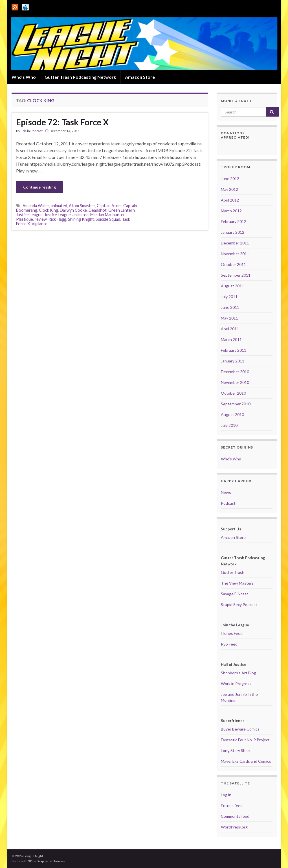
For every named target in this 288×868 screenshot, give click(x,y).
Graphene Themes (51, 861)
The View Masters (237, 583)
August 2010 (232, 415)
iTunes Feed (232, 633)
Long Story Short (236, 750)
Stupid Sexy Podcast (239, 604)
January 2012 (233, 232)
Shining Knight (81, 219)
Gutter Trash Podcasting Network (80, 77)
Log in (226, 795)
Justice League (29, 215)
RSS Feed (229, 644)
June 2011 (230, 307)
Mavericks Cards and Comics (246, 761)
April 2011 (230, 329)
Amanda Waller (36, 206)
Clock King (49, 210)
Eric (24, 131)
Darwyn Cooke (73, 210)
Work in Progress (236, 684)
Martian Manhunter (107, 215)
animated (59, 206)
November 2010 (235, 382)
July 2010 (229, 425)
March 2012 (231, 211)
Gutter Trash (233, 572)
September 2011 (236, 275)
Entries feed (232, 805)
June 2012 (230, 179)
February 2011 (234, 350)
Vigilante (39, 224)
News (226, 492)
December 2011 (235, 243)
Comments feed (235, 816)
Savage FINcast (235, 594)
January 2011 (233, 361)
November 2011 (235, 254)
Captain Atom (109, 206)
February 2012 (234, 221)
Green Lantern (122, 210)
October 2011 (233, 264)
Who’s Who (24, 77)
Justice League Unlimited (66, 215)
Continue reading (39, 187)
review (41, 219)
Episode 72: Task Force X (62, 122)
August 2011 (232, 286)
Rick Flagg (57, 219)
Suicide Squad (108, 219)
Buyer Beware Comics (240, 729)
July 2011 (229, 297)
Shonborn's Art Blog (238, 673)
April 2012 (230, 200)
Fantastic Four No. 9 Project (245, 740)
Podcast (37, 131)
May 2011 (229, 318)
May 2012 (229, 189)
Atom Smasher (82, 206)
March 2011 (231, 339)
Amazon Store (140, 77)
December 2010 (235, 372)
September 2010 (236, 404)
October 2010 (233, 393)
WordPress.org (234, 827)
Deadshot (98, 210)
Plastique (25, 219)
